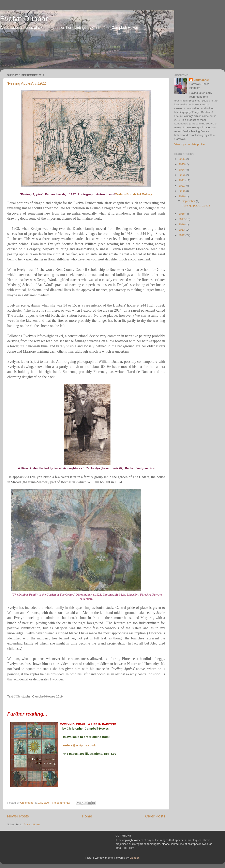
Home (87, 816)
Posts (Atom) (32, 824)
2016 (182, 224)
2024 (182, 170)
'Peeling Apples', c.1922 (27, 83)
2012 (182, 235)
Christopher (201, 80)
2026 (182, 159)
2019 (182, 196)
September (189, 201)
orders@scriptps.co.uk (80, 745)
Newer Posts (18, 816)
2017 (182, 219)
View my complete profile (190, 144)
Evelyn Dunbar (24, 19)
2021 (182, 186)
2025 (182, 164)
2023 (182, 175)
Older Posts (155, 816)
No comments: (62, 803)
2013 (182, 230)
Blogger (134, 858)
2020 (182, 191)
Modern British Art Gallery (133, 194)
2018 (182, 214)
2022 (182, 180)
